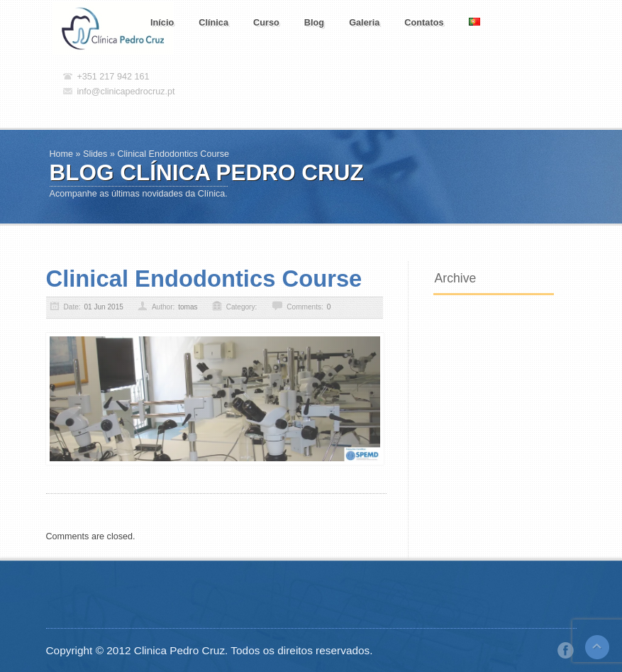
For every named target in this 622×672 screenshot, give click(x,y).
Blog (314, 22)
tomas (188, 307)
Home (62, 154)
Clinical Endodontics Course (204, 279)
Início (162, 22)
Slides (95, 154)
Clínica (213, 22)
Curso (266, 22)
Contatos (424, 22)
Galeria (364, 22)
